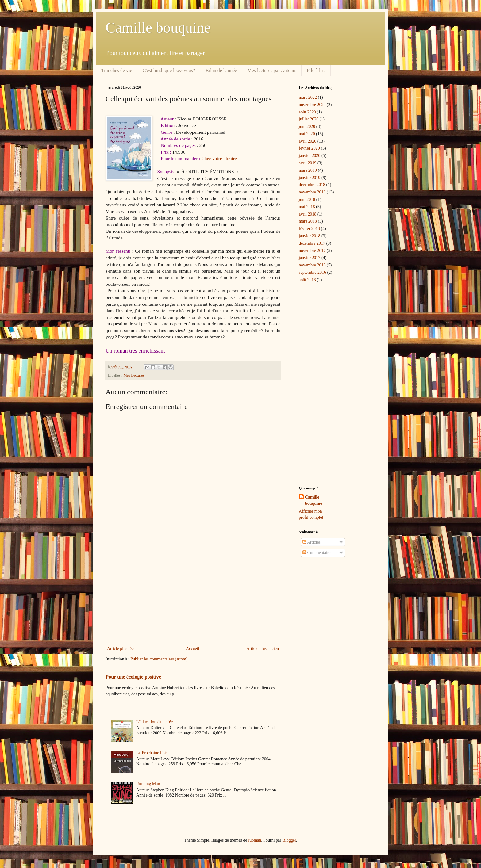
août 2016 (307, 280)
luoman (255, 840)
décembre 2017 (312, 243)
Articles (312, 542)
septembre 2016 (312, 272)
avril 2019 (308, 163)
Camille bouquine (158, 27)
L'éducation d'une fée (154, 722)
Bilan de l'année (221, 70)
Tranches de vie (117, 70)
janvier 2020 (310, 156)
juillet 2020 (309, 119)
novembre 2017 (312, 251)
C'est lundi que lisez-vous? (169, 70)
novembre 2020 (312, 105)
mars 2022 (308, 97)
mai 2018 (307, 207)
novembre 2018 (312, 192)
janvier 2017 (310, 258)
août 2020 (307, 112)
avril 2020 (308, 141)
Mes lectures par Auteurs (272, 70)
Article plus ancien (263, 649)
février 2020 (309, 148)
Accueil (193, 649)
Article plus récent (123, 649)
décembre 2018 (312, 185)
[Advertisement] (193, 594)
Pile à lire (316, 70)
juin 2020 (307, 126)
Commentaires (317, 553)
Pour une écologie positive (133, 677)
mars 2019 (308, 170)
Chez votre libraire (219, 158)
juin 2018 (307, 199)
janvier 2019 (310, 178)
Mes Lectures (134, 375)
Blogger (289, 840)
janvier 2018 (310, 236)
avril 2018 (308, 214)
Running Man (148, 784)
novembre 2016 (312, 265)
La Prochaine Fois (152, 753)
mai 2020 (307, 134)
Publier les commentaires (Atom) (159, 659)
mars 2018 (308, 221)
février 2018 (309, 229)
